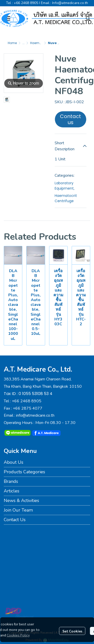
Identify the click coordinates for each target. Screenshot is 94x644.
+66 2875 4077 (28, 408)
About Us (14, 462)
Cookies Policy (18, 635)
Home (12, 43)
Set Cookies (72, 631)
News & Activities (21, 500)
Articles (12, 491)
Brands (11, 481)
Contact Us (15, 520)
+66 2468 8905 (26, 3)
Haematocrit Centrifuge (66, 198)
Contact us (70, 119)
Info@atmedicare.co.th (70, 3)
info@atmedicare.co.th (35, 415)
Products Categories (24, 472)
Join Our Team (18, 510)
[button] (88, 18)
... (23, 43)
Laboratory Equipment (65, 186)
